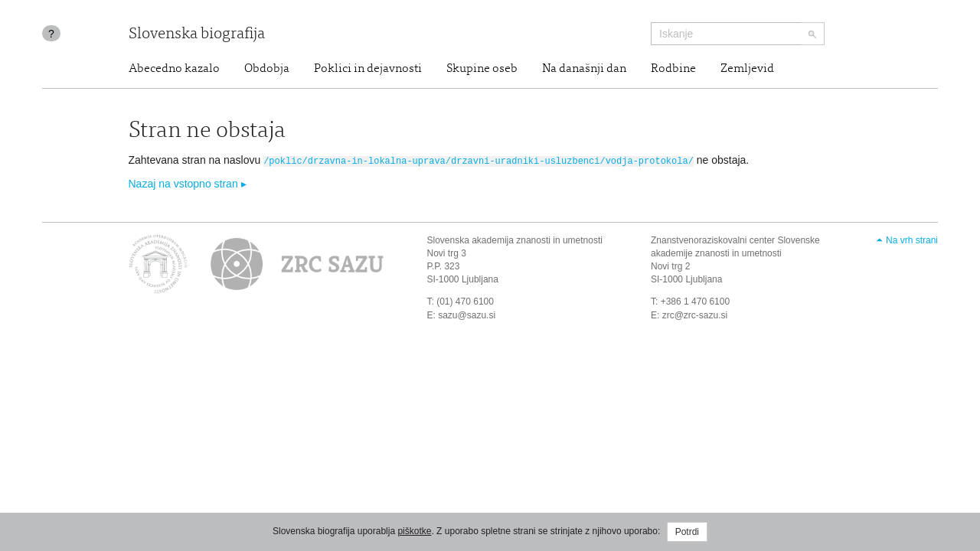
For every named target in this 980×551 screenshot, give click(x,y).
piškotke (414, 531)
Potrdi (687, 532)
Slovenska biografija (197, 35)
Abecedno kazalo (174, 69)
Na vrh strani (912, 240)
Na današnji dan (584, 69)
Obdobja (267, 69)
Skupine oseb (482, 69)
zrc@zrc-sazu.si (695, 314)
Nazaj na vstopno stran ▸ (188, 183)
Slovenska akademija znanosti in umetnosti (515, 240)
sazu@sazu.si (467, 314)
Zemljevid (747, 69)
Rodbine (673, 69)
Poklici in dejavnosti (368, 69)
